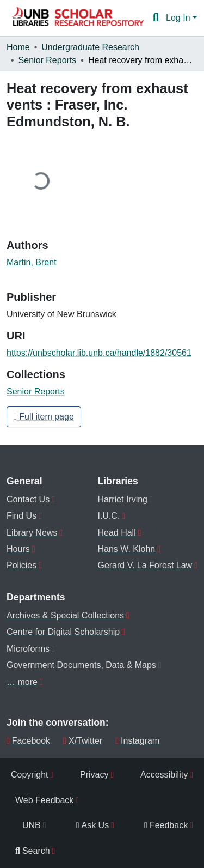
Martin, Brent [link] (32, 262)
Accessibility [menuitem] (164, 775)
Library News (32, 533)
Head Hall (116, 533)
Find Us (21, 516)
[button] (77, 18)
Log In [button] (179, 18)
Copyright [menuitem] (29, 775)
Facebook (28, 741)
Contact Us (28, 499)
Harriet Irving (122, 499)
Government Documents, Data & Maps (81, 665)
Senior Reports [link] (48, 60)
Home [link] (18, 47)
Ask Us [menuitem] (93, 825)
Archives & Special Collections (65, 615)
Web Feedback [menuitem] (44, 800)
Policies (21, 565)
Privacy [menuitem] (94, 775)
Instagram (137, 741)
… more (22, 682)
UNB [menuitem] (32, 825)
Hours (18, 549)
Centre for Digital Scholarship (63, 632)
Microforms (28, 649)
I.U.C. (109, 516)
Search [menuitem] (33, 851)
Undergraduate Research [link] (90, 47)
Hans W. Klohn (126, 549)
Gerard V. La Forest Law (145, 565)
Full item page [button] (44, 417)
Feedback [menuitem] (166, 825)
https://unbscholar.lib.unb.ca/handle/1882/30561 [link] (99, 353)
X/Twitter (83, 741)
